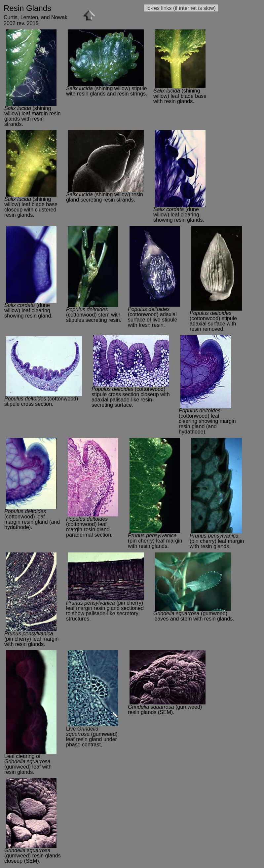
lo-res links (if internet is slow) (181, 8)
